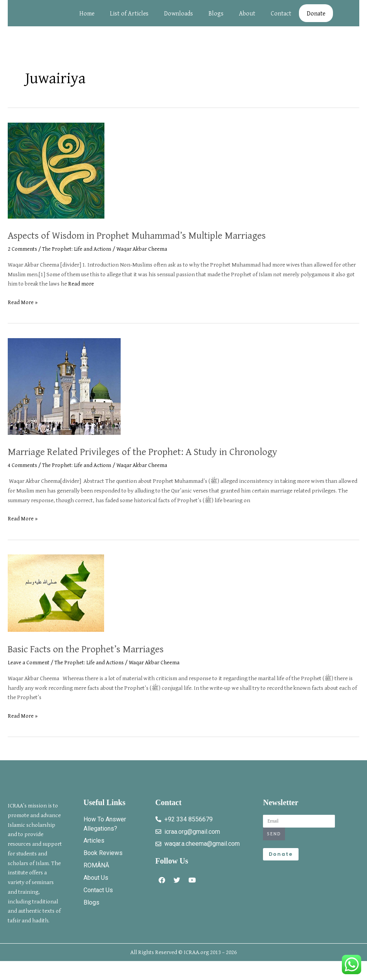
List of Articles (130, 17)
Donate (317, 17)
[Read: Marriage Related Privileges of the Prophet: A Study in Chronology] (64, 393)
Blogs (217, 17)
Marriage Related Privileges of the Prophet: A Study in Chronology (165, 458)
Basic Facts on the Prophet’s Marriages (99, 656)
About (248, 17)
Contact (282, 17)
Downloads (179, 17)
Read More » (23, 310)
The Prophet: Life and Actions (79, 256)
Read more (81, 291)
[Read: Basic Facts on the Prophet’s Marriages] (56, 600)
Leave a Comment (29, 670)
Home (88, 17)
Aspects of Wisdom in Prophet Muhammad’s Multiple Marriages (158, 242)
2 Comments (23, 256)
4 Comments (23, 473)
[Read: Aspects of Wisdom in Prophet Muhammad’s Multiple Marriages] (56, 177)
